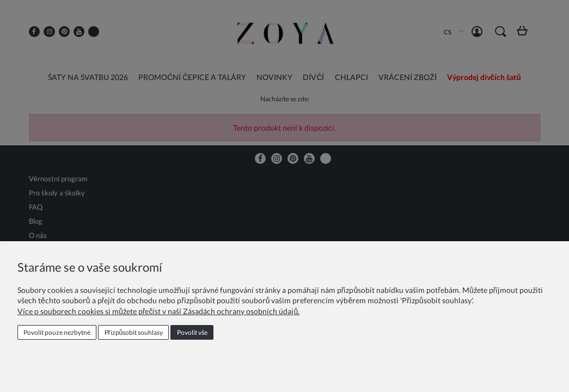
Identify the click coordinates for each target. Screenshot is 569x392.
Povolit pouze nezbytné (57, 332)
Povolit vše (192, 332)
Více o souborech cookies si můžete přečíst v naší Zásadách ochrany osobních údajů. (158, 311)
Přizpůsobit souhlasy (134, 332)
